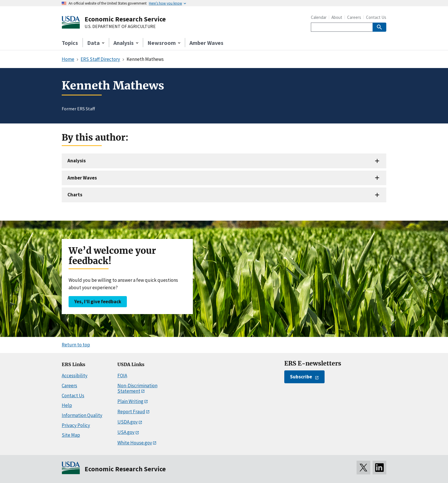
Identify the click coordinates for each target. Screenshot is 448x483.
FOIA (122, 376)
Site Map (71, 435)
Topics (70, 43)
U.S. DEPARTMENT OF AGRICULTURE (120, 27)
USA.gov (126, 432)
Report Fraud (131, 412)
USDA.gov (128, 422)
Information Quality (82, 415)
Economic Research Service (125, 19)
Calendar (319, 17)
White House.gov (135, 443)
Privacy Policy (76, 425)
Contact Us (376, 17)
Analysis (77, 161)
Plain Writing (130, 401)
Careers (354, 17)
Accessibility (75, 376)
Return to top (76, 345)
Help (67, 405)
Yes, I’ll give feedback (98, 302)
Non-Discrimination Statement (137, 388)
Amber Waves (206, 43)
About (337, 17)
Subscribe (301, 377)
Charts (75, 195)
